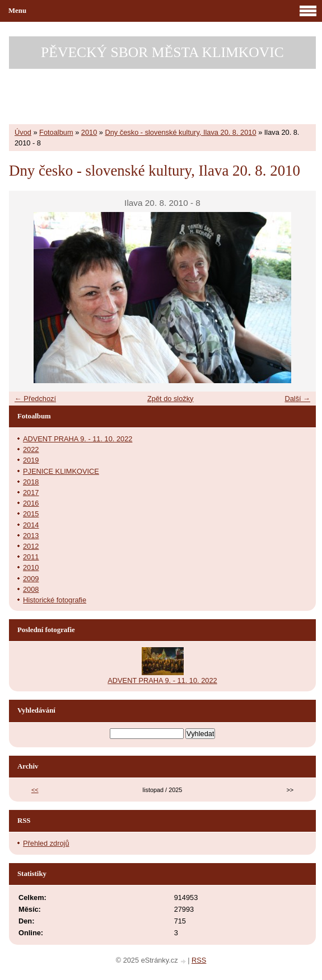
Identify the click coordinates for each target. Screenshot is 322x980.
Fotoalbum (56, 132)
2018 (31, 482)
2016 (31, 503)
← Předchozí (35, 399)
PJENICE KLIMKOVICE (61, 471)
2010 (89, 132)
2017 (31, 493)
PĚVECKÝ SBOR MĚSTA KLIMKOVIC (162, 52)
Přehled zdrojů (46, 843)
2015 (31, 514)
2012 (31, 546)
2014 (31, 525)
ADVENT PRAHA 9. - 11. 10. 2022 (78, 439)
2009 (31, 579)
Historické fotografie (55, 600)
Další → (297, 399)
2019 (31, 460)
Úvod (23, 132)
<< (35, 790)
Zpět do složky (171, 399)
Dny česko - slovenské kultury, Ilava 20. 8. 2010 (181, 132)
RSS (199, 960)
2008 (31, 589)
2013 (31, 536)
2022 (31, 449)
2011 (31, 557)
